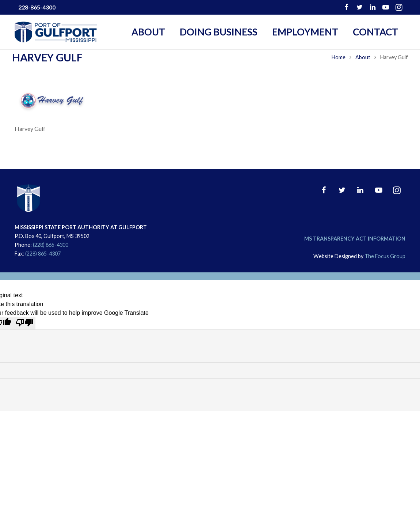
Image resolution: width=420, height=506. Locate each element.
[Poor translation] (24, 323)
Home (336, 70)
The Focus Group (385, 256)
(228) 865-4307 (43, 254)
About (360, 70)
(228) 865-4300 (51, 245)
